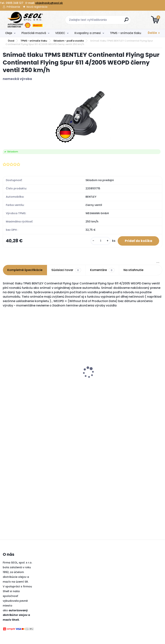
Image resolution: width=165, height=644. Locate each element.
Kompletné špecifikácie (25, 270)
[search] (127, 21)
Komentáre (102, 270)
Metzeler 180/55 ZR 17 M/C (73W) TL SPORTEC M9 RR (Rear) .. (147, 372)
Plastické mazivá (34, 33)
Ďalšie (152, 33)
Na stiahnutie (133, 270)
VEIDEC (60, 33)
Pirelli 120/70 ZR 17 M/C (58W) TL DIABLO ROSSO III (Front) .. (63, 372)
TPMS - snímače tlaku (126, 33)
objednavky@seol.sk (49, 3)
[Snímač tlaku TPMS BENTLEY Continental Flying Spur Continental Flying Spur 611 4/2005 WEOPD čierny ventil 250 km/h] (82, 115)
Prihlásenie (13, 7)
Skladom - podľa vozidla (69, 41)
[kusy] (100, 241)
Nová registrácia (37, 7)
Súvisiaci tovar (66, 270)
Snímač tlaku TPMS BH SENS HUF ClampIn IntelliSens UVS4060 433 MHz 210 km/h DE (22, 373)
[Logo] (25, 20)
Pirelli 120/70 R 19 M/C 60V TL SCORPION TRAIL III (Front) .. (105, 372)
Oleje (9, 33)
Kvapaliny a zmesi (88, 33)
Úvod (11, 41)
